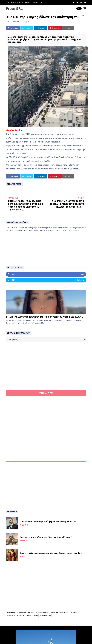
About (27, 2)
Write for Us (38, 2)
